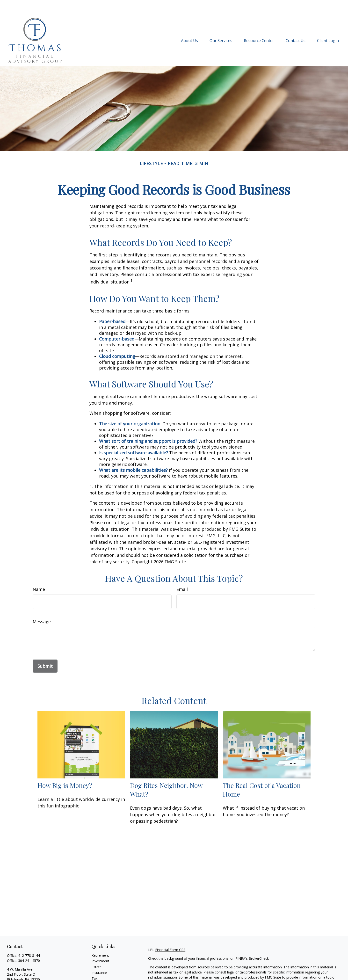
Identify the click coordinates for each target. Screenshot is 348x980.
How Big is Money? (65, 771)
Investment (100, 947)
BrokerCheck (259, 944)
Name (39, 575)
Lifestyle (98, 976)
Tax (94, 964)
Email (182, 575)
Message (42, 607)
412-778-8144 (29, 941)
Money (97, 970)
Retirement (100, 941)
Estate (97, 952)
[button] (189, 26)
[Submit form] (45, 652)
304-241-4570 (29, 946)
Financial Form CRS (170, 935)
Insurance (99, 958)
